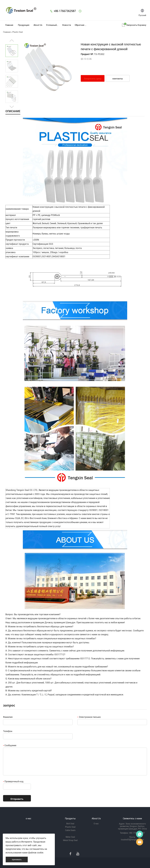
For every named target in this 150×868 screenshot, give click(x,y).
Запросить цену (93, 79)
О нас (96, 824)
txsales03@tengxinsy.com (132, 840)
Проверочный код (13, 781)
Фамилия (8, 717)
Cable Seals (70, 830)
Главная (9, 25)
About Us (38, 25)
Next (12, 107)
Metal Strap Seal (70, 840)
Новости (67, 25)
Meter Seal (70, 837)
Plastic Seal (18, 32)
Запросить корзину (136, 25)
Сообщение (10, 745)
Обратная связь (81, 25)
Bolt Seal (70, 824)
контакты (118, 79)
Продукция (24, 25)
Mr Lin (140, 834)
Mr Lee (140, 842)
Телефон (8, 731)
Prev (12, 41)
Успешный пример (52, 25)
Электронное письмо (89, 717)
